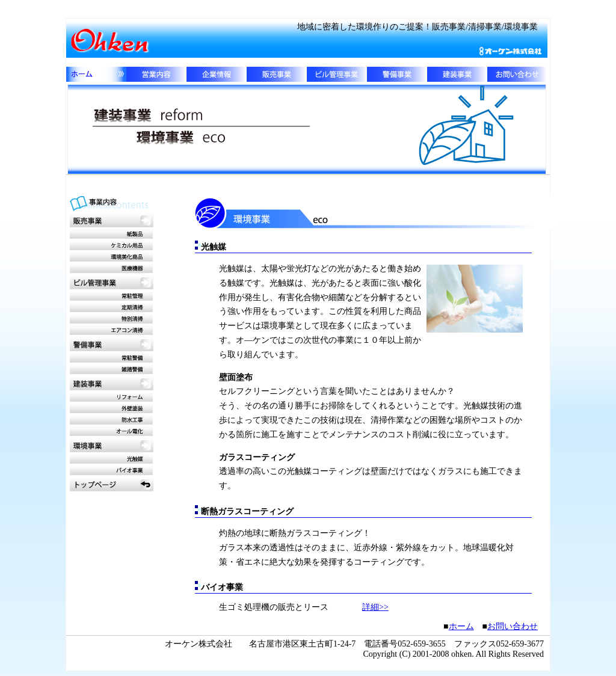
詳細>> (375, 607)
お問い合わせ (513, 626)
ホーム (461, 626)
